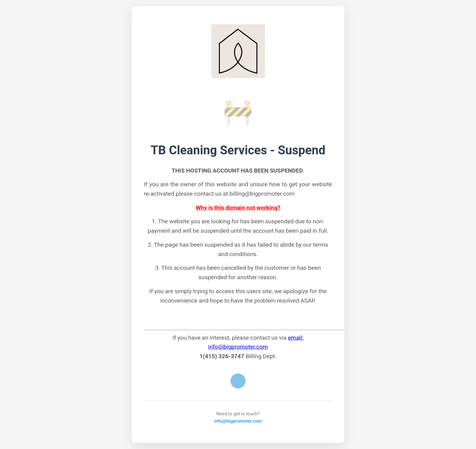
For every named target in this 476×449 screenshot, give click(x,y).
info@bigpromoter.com (238, 421)
